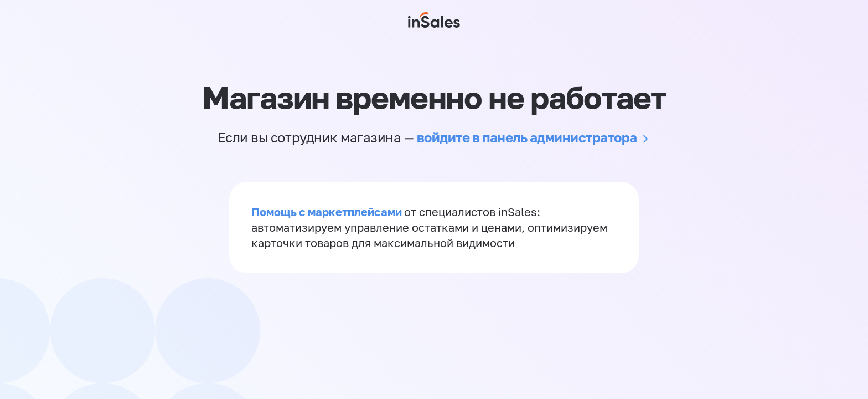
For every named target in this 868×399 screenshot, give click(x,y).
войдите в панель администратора (527, 137)
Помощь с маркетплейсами (328, 212)
